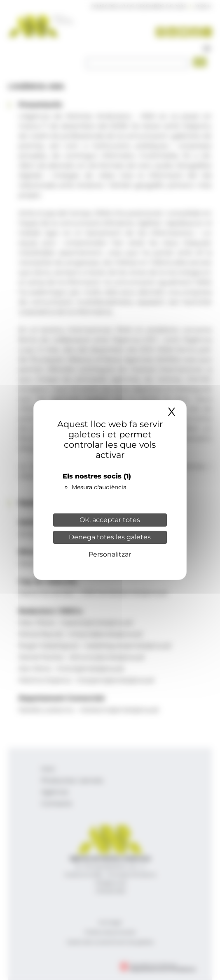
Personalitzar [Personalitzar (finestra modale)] (110, 554)
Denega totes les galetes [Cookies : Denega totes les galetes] (110, 537)
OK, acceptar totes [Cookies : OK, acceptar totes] (110, 520)
